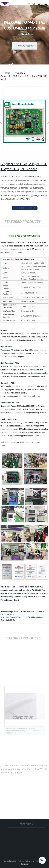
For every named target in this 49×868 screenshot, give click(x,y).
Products (19, 73)
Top (42, 860)
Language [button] (42, 4)
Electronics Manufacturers (18, 593)
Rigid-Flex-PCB (31, 597)
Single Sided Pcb (8, 587)
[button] (29, 4)
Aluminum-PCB (37, 587)
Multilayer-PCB (29, 590)
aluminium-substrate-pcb (11, 590)
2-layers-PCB (35, 593)
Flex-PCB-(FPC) (23, 587)
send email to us (25, 208)
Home (7, 73)
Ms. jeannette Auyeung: (15, 770)
